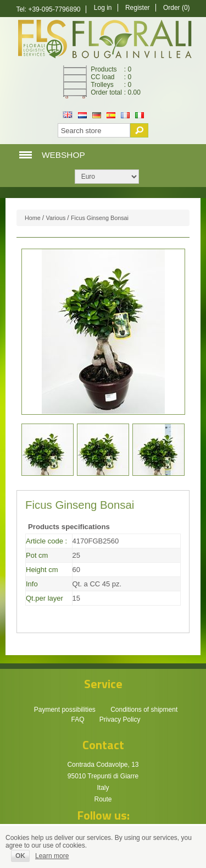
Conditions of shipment (144, 710)
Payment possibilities (65, 710)
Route (103, 799)
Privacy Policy (120, 719)
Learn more (52, 856)
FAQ (77, 719)
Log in (103, 8)
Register (138, 8)
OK (20, 856)
